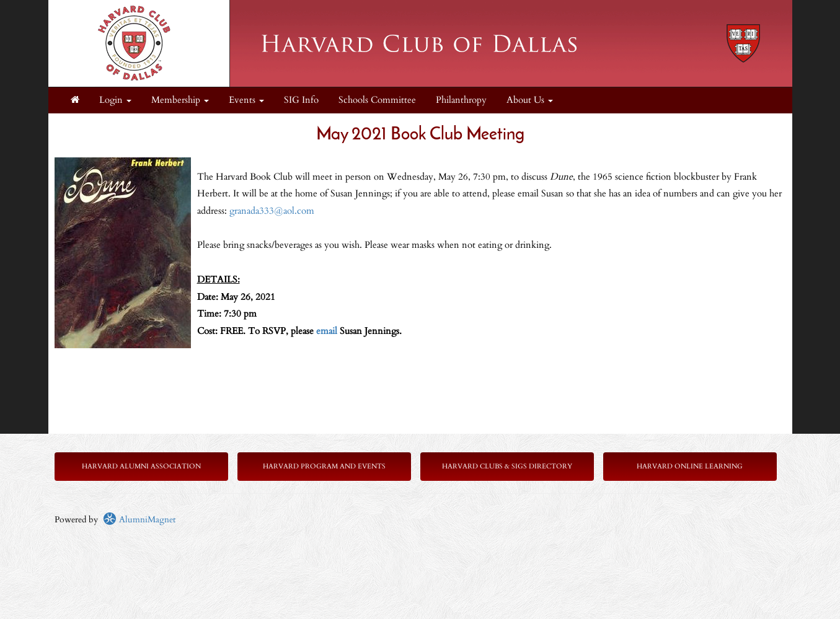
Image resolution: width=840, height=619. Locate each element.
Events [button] (246, 100)
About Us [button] (530, 100)
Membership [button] (180, 100)
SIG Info (301, 100)
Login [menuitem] (115, 100)
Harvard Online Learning (690, 466)
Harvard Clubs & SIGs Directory (507, 466)
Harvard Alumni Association (141, 466)
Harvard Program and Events (324, 466)
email (327, 331)
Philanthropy (461, 100)
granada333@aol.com (273, 211)
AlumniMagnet (139, 520)
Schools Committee (377, 100)
